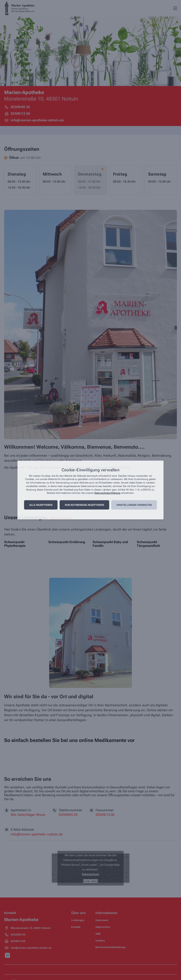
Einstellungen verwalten (134, 505)
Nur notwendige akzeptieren (85, 505)
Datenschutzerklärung (107, 493)
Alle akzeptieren (41, 505)
